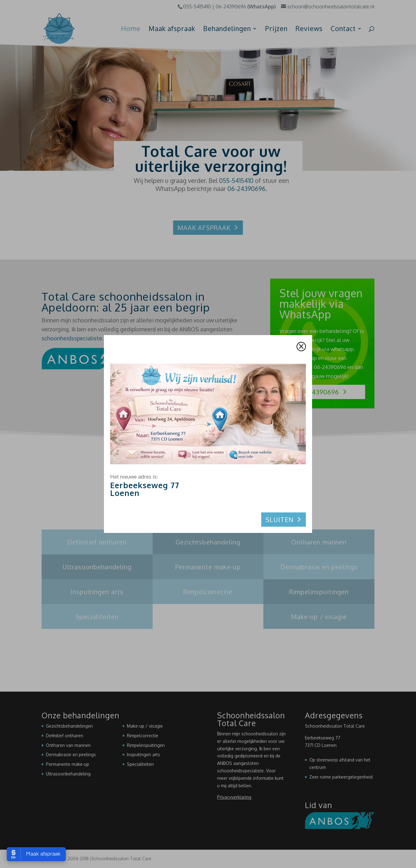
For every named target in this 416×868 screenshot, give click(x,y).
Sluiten (280, 520)
